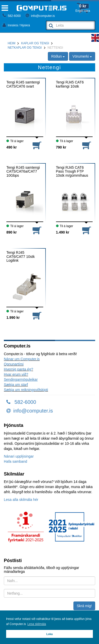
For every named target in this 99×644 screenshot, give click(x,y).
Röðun (58, 56)
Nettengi (55, 48)
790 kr (61, 147)
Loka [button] (49, 634)
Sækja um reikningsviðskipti (26, 390)
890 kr (12, 232)
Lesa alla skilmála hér (21, 500)
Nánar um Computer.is (22, 359)
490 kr (12, 147)
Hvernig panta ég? (18, 369)
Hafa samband (15, 461)
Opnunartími (14, 364)
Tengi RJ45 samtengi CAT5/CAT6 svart (23, 84)
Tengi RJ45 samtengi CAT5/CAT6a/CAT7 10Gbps (23, 172)
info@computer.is (40, 16)
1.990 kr (13, 318)
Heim (12, 43)
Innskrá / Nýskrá (16, 25)
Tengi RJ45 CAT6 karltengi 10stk (70, 84)
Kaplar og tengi (35, 43)
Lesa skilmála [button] (37, 624)
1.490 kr (63, 232)
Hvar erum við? (16, 374)
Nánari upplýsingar (19, 456)
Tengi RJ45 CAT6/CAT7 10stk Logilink (21, 257)
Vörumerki (82, 56)
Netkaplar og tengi (25, 48)
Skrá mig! (84, 606)
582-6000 (12, 16)
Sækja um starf (16, 385)
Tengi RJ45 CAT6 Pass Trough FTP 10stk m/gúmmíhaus (72, 172)
